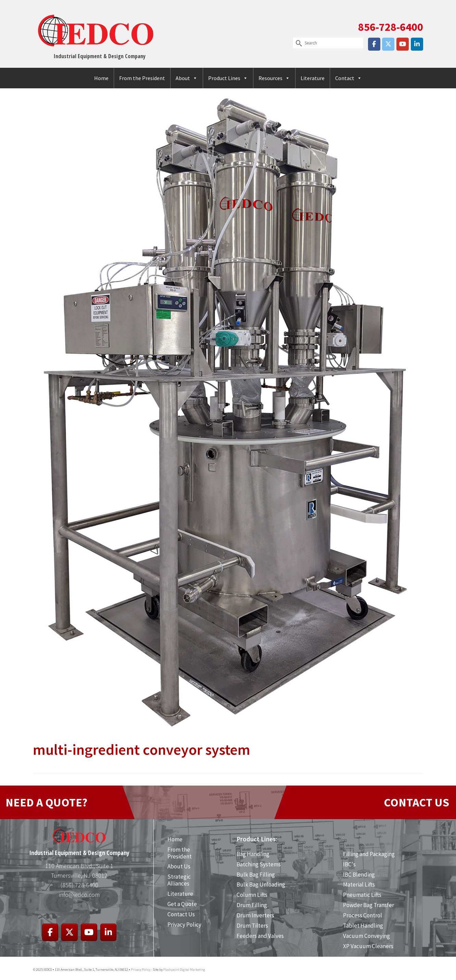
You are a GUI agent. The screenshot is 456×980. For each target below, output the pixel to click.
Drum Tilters (252, 926)
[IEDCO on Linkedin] (417, 44)
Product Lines (228, 78)
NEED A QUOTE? (46, 802)
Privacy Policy (184, 925)
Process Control (363, 915)
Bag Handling (253, 854)
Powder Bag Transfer (369, 905)
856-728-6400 (391, 27)
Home (101, 78)
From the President (142, 78)
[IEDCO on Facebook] (374, 44)
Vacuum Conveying (366, 936)
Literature (313, 78)
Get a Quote (182, 904)
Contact (349, 78)
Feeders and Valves (260, 936)
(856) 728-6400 (79, 885)
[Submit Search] (297, 43)
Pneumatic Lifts (362, 895)
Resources (274, 78)
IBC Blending (359, 875)
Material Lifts (359, 884)
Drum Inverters (255, 915)
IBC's (349, 864)
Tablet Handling (363, 926)
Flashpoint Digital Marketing (184, 970)
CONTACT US (416, 802)
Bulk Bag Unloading (261, 884)
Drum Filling (252, 905)
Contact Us (181, 914)
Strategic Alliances (179, 880)
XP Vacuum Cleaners (368, 946)
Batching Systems (259, 864)
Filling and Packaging (369, 854)
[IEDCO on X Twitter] (388, 44)
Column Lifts (252, 895)
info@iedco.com (79, 895)
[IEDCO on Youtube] (403, 44)
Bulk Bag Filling (256, 875)
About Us (179, 866)
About (187, 78)
